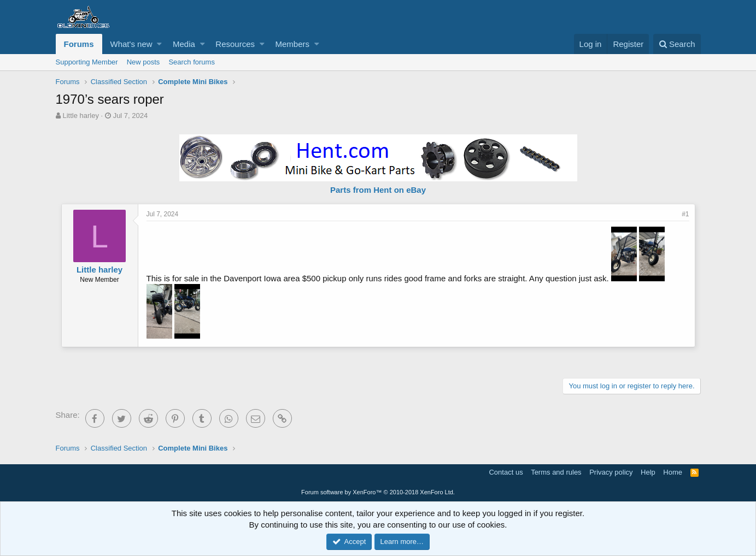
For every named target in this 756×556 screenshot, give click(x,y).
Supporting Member (87, 62)
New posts (143, 62)
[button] (159, 44)
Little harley (80, 116)
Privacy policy (611, 472)
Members (292, 44)
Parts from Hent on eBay (378, 190)
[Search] (677, 44)
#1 (685, 214)
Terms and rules (556, 472)
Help (648, 472)
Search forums (192, 62)
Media (184, 44)
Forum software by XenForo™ (378, 492)
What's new (131, 44)
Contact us (506, 472)
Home (673, 472)
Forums (79, 44)
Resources (235, 44)
